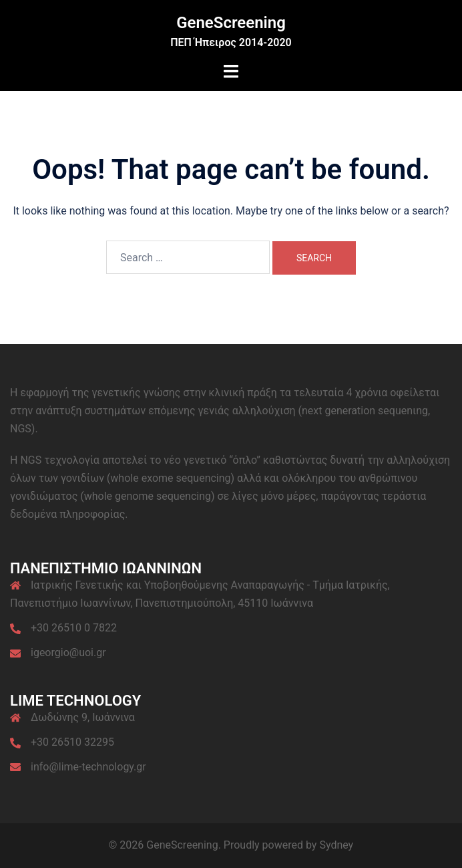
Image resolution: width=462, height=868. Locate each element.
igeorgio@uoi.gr (68, 653)
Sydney (336, 845)
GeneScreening (231, 23)
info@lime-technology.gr (88, 767)
